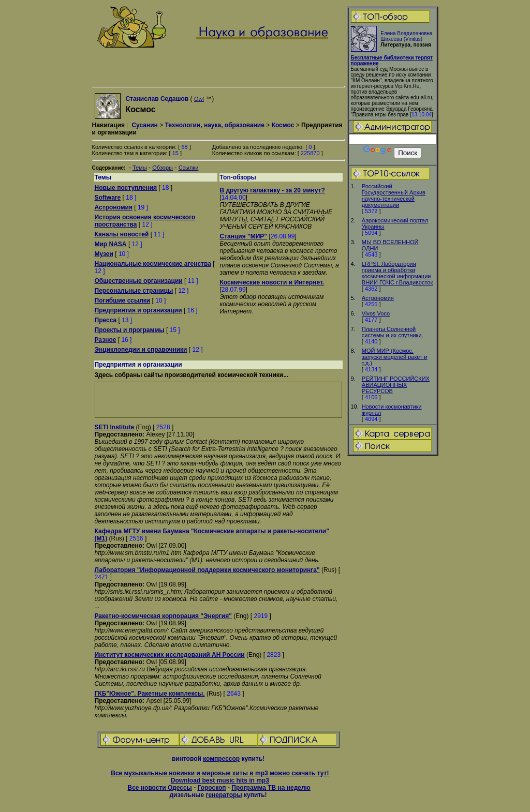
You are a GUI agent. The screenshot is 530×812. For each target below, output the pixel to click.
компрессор (221, 759)
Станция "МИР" (244, 236)
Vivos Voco (376, 313)
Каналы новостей (122, 234)
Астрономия (378, 298)
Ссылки (189, 168)
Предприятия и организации (138, 310)
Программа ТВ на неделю (271, 788)
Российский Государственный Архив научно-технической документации (394, 196)
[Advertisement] (392, 620)
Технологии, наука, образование (214, 125)
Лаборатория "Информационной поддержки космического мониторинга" (207, 570)
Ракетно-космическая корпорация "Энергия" (163, 616)
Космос (283, 125)
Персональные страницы (134, 291)
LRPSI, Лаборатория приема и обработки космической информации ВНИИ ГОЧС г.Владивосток (397, 273)
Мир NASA (111, 244)
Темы (140, 168)
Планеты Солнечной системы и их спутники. (393, 332)
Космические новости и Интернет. (272, 282)
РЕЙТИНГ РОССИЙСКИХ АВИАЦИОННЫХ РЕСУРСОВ (396, 385)
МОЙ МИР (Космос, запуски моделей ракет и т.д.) (395, 357)
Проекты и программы (130, 330)
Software (108, 198)
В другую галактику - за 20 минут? (273, 190)
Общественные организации (139, 281)
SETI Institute (115, 427)
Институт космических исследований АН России (170, 655)
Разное (106, 340)
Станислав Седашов (157, 99)
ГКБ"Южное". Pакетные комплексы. (150, 694)
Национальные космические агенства (153, 264)
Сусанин (144, 125)
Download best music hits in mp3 (220, 780)
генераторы (224, 795)
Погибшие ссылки (123, 300)
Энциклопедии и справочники (141, 350)
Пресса (106, 320)
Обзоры (163, 168)
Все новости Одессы (159, 788)
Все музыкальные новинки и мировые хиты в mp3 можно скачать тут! (220, 773)
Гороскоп (211, 788)
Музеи (104, 254)
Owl (199, 99)
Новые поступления (126, 188)
